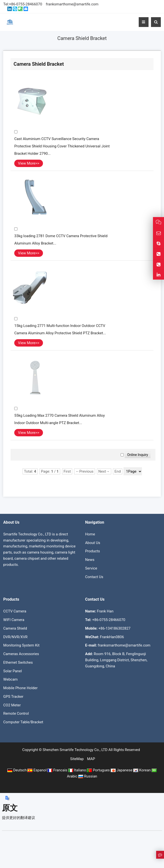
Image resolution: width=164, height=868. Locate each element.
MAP (91, 759)
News (90, 560)
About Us (93, 543)
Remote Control (16, 713)
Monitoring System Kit (21, 645)
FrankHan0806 (112, 637)
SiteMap (77, 759)
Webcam (10, 679)
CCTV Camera (15, 611)
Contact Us (94, 577)
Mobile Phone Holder (20, 688)
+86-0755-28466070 (26, 4)
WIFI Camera (14, 620)
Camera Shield (15, 628)
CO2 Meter (12, 705)
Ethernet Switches (18, 662)
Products (93, 551)
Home (90, 534)
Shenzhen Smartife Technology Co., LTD (75, 750)
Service (91, 568)
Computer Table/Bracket (23, 722)
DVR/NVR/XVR (15, 637)
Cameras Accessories (21, 654)
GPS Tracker (13, 697)
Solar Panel (13, 671)
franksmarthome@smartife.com (72, 4)
